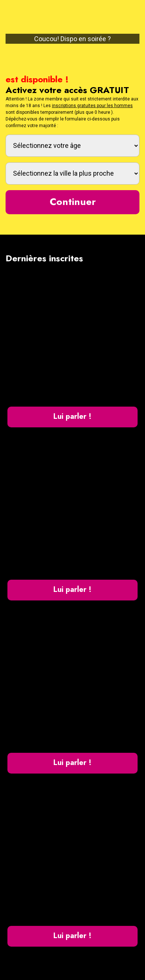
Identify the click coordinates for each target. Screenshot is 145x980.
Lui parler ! (72, 416)
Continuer (73, 202)
